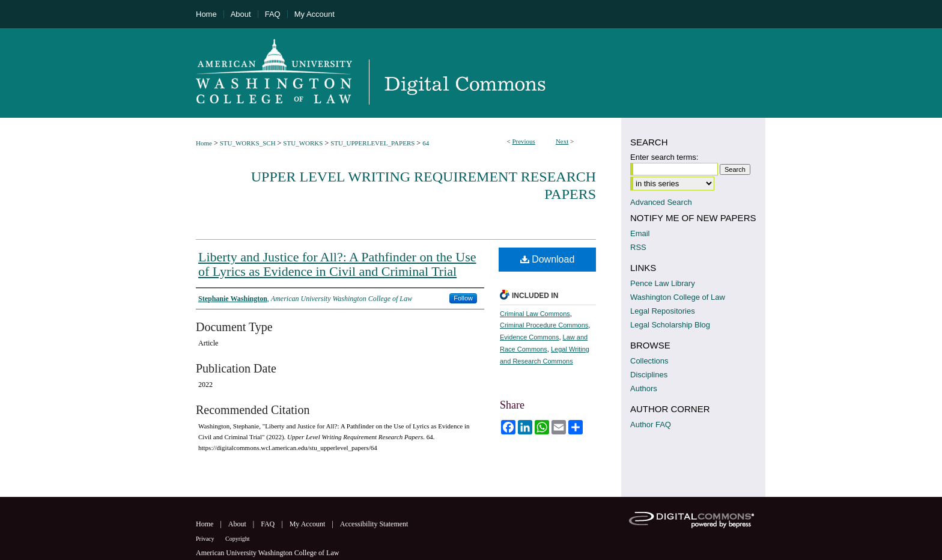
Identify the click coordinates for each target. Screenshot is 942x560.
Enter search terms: (664, 157)
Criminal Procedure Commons (544, 325)
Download (548, 259)
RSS (638, 247)
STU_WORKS (303, 143)
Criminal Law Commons (535, 314)
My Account (308, 524)
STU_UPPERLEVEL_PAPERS (372, 143)
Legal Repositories (663, 311)
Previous (524, 141)
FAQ (269, 524)
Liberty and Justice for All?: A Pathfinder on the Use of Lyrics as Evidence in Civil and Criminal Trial (337, 264)
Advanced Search (661, 202)
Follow (463, 298)
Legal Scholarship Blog (670, 325)
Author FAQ (651, 425)
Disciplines (649, 375)
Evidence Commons (529, 337)
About (238, 524)
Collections (649, 361)
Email (640, 233)
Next (562, 141)
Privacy (206, 539)
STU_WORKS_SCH (248, 143)
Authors (644, 388)
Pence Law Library (663, 283)
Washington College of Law (678, 297)
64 (426, 143)
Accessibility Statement (374, 524)
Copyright (238, 539)
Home (204, 143)
